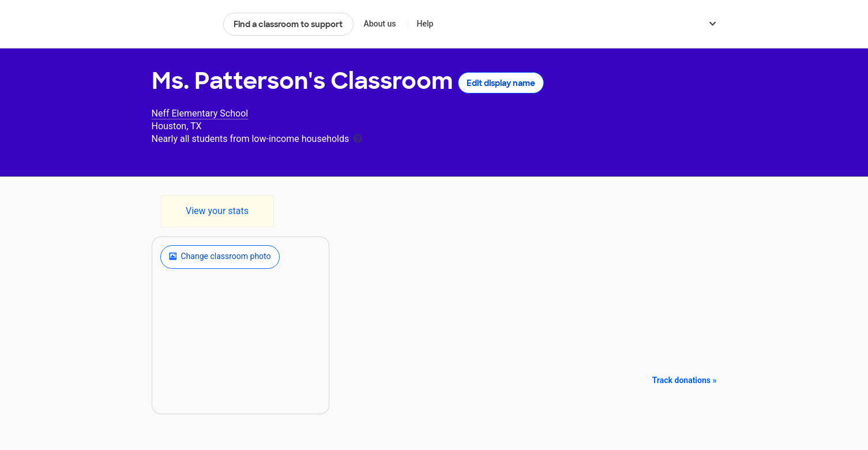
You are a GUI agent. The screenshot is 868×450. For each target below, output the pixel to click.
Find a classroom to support (288, 24)
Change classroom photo (220, 257)
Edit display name (501, 83)
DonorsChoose (183, 24)
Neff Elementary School (200, 113)
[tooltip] (358, 138)
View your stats (217, 211)
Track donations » (685, 380)
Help (425, 24)
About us (379, 24)
